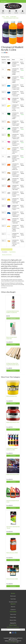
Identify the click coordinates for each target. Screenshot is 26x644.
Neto (18, 642)
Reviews (7, 255)
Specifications (13, 252)
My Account (13, 596)
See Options (13, 344)
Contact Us (13, 610)
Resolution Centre (13, 602)
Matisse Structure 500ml (12, 553)
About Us (13, 607)
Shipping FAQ (13, 623)
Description (5, 252)
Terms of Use (13, 614)
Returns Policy (13, 620)
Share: (5, 53)
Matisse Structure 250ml (12, 579)
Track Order (13, 599)
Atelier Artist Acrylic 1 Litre (13, 422)
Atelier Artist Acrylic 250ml (13, 474)
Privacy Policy (13, 617)
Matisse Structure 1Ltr (12, 396)
